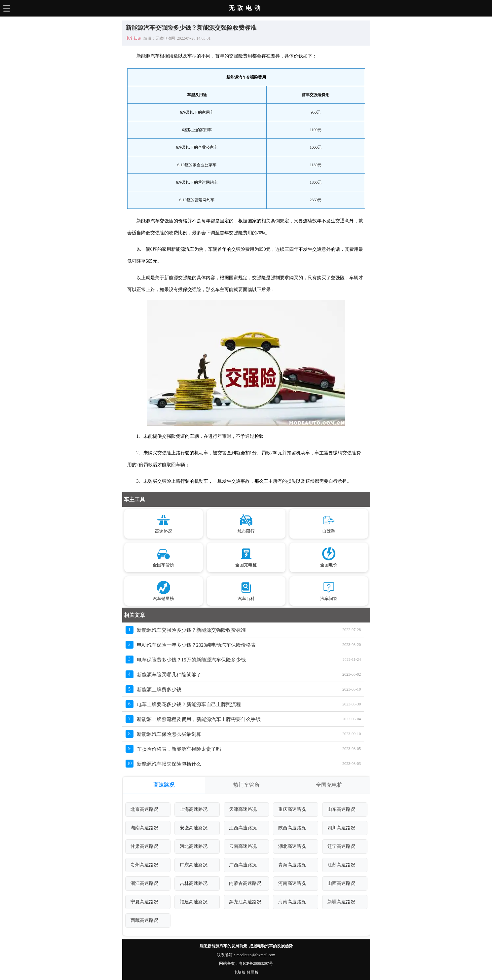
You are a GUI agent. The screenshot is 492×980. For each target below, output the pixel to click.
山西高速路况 (341, 883)
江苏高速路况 (341, 865)
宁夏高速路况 (144, 902)
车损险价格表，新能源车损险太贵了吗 (179, 749)
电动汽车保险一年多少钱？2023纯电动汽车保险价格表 (196, 645)
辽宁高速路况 (341, 846)
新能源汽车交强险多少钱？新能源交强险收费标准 (191, 630)
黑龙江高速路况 (245, 902)
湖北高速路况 (292, 846)
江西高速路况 (243, 828)
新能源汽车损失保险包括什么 (169, 764)
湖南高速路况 (144, 828)
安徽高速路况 (194, 828)
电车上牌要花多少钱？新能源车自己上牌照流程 (189, 704)
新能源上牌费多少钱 (159, 690)
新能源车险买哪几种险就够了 (169, 675)
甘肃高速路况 (144, 846)
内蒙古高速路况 (245, 883)
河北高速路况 (194, 846)
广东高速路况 (194, 865)
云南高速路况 (243, 846)
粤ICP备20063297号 (256, 963)
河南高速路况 (292, 883)
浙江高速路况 (144, 883)
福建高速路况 (194, 902)
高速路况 (164, 785)
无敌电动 (246, 8)
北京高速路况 (144, 809)
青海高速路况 (292, 865)
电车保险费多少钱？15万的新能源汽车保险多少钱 (191, 660)
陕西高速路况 (292, 828)
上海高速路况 (194, 809)
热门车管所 (246, 785)
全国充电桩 (329, 785)
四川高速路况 (341, 828)
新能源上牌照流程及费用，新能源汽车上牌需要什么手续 (199, 719)
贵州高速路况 (144, 865)
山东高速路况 (341, 809)
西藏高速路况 (144, 920)
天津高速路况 (243, 809)
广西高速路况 (243, 865)
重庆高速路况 (292, 809)
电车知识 (133, 38)
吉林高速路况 (194, 883)
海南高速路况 (292, 902)
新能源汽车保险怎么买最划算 (169, 734)
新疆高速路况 (341, 902)
